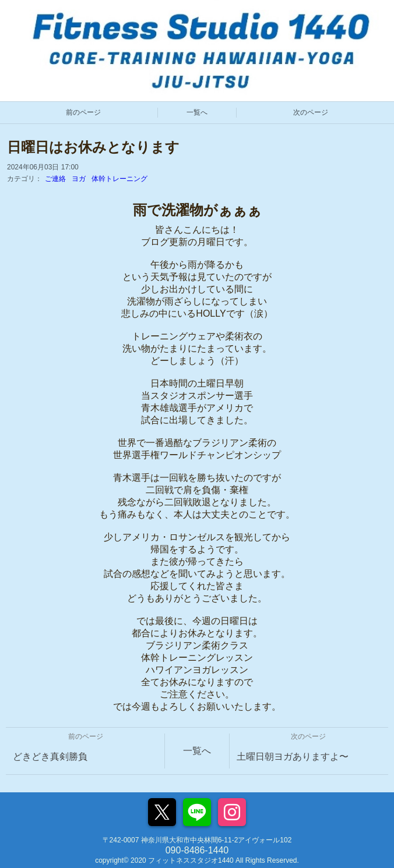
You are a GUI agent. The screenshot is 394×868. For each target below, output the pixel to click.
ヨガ (79, 179)
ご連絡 (55, 179)
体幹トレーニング (119, 179)
